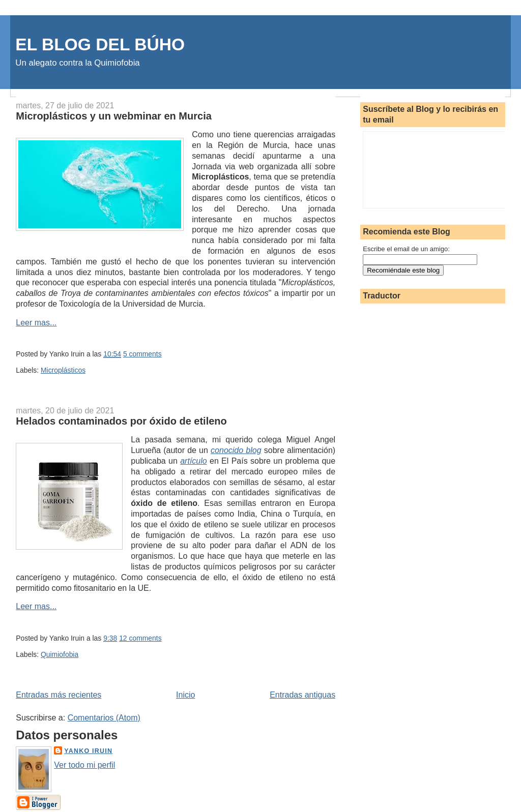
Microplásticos (63, 370)
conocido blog (236, 450)
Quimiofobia (60, 654)
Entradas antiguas (302, 695)
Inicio (185, 695)
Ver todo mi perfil (84, 765)
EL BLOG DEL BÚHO (100, 44)
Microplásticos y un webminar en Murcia (114, 116)
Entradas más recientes (59, 695)
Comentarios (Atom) (104, 718)
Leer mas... (36, 323)
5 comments (142, 354)
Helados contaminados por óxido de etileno (121, 421)
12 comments (140, 638)
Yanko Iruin (88, 751)
